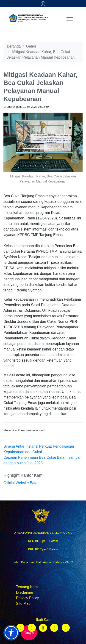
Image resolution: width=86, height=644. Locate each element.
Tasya (29, 633)
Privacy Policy (28, 598)
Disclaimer (25, 592)
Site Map (23, 604)
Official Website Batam (22, 483)
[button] (11, 633)
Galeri (31, 46)
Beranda (14, 46)
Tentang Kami (27, 587)
